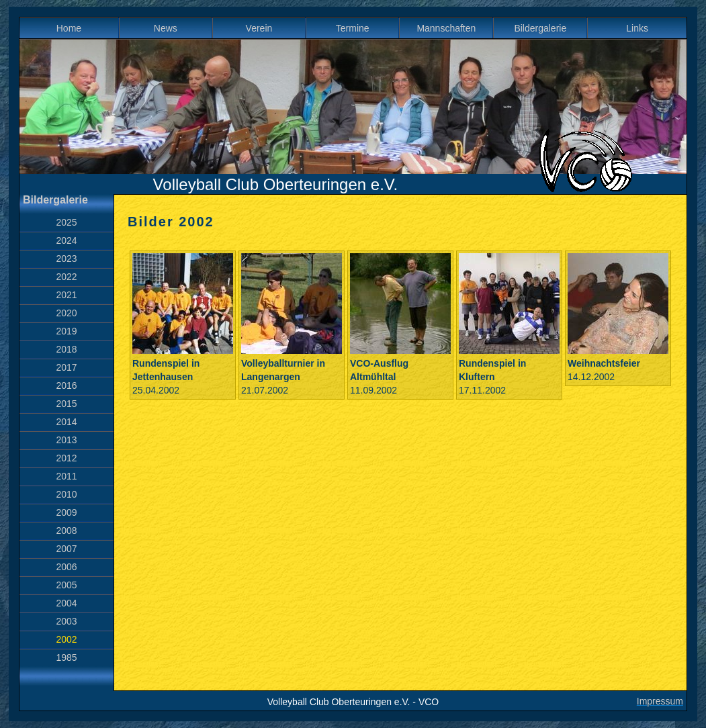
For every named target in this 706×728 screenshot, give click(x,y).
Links (637, 28)
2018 (66, 349)
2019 (66, 331)
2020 (66, 313)
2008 (66, 531)
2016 (66, 385)
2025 (66, 222)
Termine (353, 28)
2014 (66, 422)
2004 (66, 603)
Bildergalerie (540, 28)
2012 (66, 458)
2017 (66, 367)
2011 (66, 476)
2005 (66, 585)
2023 (66, 259)
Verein (259, 28)
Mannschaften (446, 28)
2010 (66, 494)
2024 (66, 240)
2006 (66, 567)
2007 (66, 549)
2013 (66, 440)
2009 (66, 512)
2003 (66, 621)
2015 (66, 404)
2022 (66, 277)
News (166, 28)
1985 (66, 657)
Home (69, 28)
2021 (66, 295)
